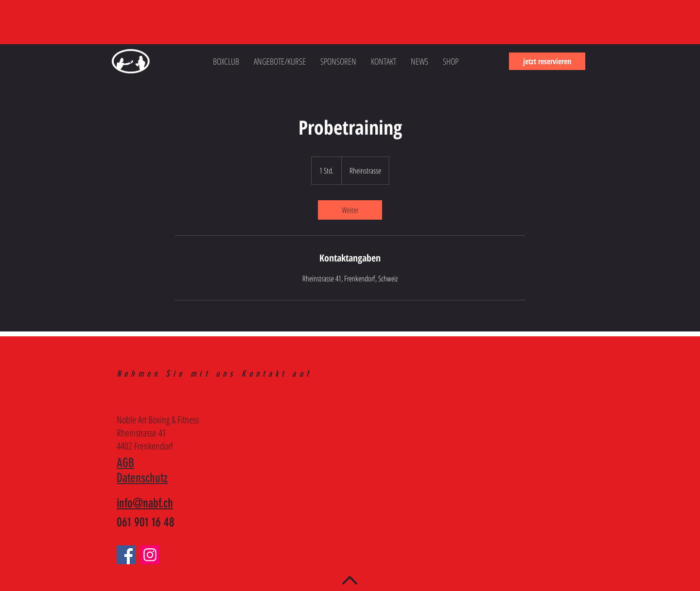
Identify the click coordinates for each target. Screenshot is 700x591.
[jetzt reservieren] (547, 61)
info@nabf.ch (145, 503)
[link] (350, 210)
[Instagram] (150, 555)
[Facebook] (126, 555)
